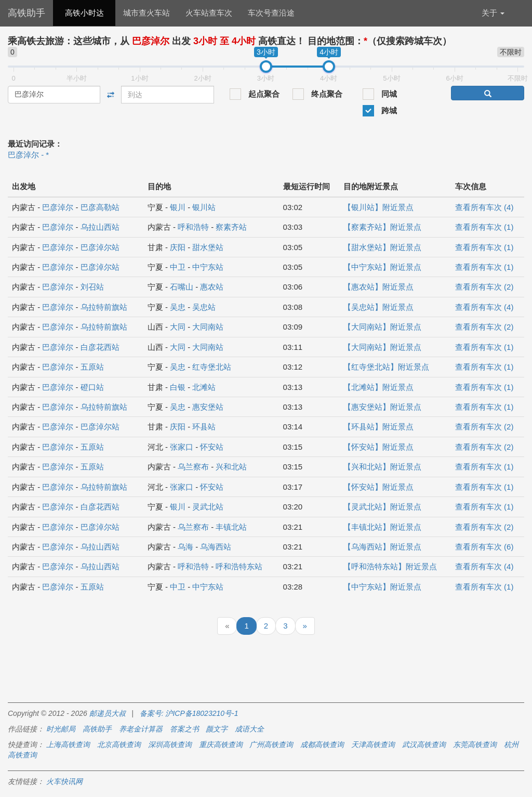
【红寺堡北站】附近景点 (386, 367)
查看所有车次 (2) (484, 287)
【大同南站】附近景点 (382, 327)
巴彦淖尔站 (100, 247)
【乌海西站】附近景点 (382, 547)
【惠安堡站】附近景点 (382, 407)
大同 (178, 327)
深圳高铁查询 (170, 744)
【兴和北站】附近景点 (382, 467)
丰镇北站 (231, 527)
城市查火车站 (147, 13)
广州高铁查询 (271, 744)
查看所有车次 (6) (484, 547)
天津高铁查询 (373, 744)
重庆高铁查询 (221, 744)
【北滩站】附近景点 (378, 387)
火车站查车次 (209, 13)
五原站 (92, 367)
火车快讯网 (64, 781)
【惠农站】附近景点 (378, 287)
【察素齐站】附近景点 (382, 227)
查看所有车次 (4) (484, 207)
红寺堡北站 (212, 367)
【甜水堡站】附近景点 (382, 247)
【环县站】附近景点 (378, 427)
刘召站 (92, 287)
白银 (178, 387)
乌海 (185, 547)
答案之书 (184, 729)
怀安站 (212, 447)
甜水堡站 (208, 247)
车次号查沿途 (271, 13)
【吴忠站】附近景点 (378, 307)
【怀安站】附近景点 (378, 447)
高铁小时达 (84, 13)
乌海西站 (216, 547)
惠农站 (212, 287)
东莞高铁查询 (475, 744)
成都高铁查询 (322, 744)
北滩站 (204, 387)
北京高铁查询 (119, 744)
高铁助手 (26, 13)
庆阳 (178, 247)
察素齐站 (231, 227)
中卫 (178, 267)
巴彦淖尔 (58, 207)
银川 (178, 207)
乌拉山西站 (100, 227)
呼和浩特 (193, 227)
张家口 (182, 447)
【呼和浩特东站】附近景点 (390, 566)
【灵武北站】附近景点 (382, 507)
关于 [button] (493, 13)
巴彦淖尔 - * (28, 155)
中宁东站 (208, 267)
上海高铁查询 (68, 744)
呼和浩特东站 (239, 566)
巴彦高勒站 (100, 207)
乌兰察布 (193, 467)
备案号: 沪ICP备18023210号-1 (189, 713)
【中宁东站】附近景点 (382, 267)
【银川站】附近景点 (378, 207)
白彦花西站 (100, 347)
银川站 (204, 207)
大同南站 (208, 327)
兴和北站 (231, 467)
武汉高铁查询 (424, 744)
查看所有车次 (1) (484, 227)
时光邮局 (61, 729)
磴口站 (92, 387)
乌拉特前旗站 (104, 307)
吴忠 (178, 307)
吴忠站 (204, 307)
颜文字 (217, 729)
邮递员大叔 (108, 713)
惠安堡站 (208, 407)
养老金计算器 (141, 729)
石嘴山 (182, 287)
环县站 (204, 427)
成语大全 (249, 729)
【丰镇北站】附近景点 (382, 527)
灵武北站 (208, 507)
